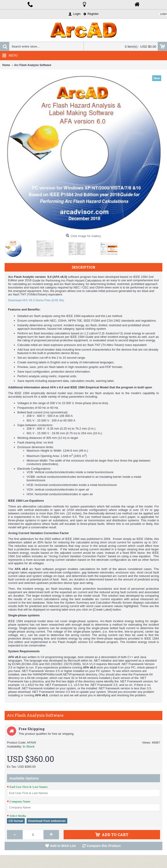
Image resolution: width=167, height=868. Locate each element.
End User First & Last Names (29, 787)
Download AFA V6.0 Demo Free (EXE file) (36, 300)
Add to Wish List (63, 846)
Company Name (20, 801)
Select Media (18, 816)
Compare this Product (104, 846)
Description (83, 267)
